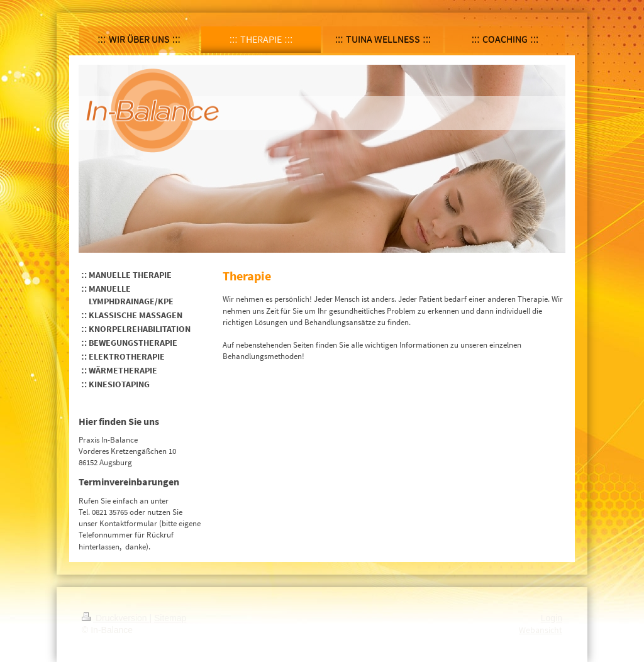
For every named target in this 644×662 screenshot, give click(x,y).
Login (552, 618)
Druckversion (115, 618)
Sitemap (170, 618)
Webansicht (541, 630)
